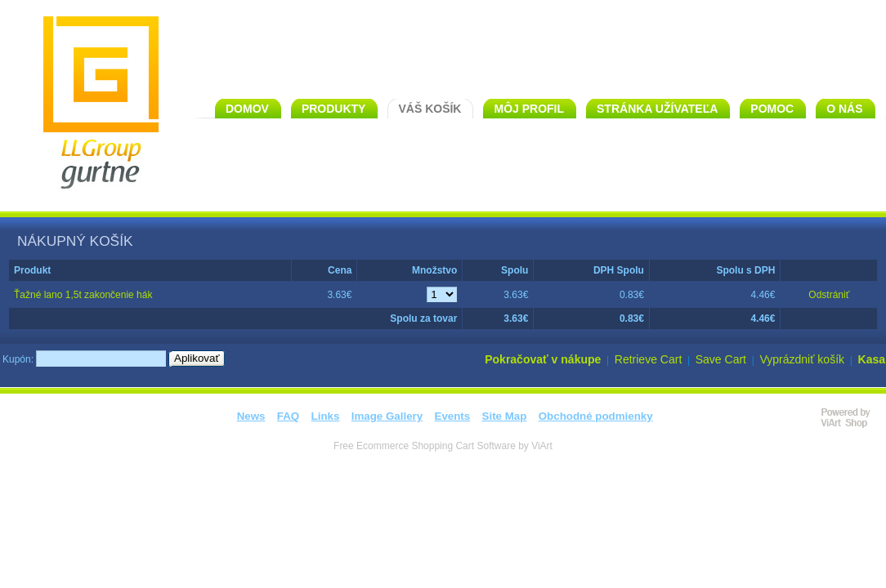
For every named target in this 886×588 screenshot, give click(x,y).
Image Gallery (387, 416)
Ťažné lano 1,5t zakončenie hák (83, 295)
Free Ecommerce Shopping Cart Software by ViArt (443, 446)
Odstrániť (829, 295)
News (251, 416)
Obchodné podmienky (596, 416)
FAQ (288, 416)
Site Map (505, 416)
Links (326, 416)
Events (453, 416)
